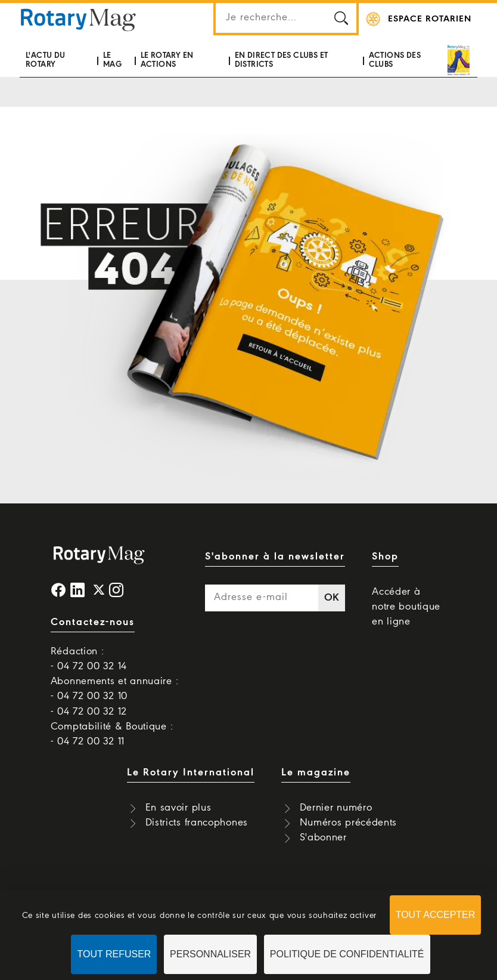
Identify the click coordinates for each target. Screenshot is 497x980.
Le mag (112, 60)
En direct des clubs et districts (282, 60)
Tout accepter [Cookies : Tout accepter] (436, 915)
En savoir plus (178, 808)
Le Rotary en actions (167, 60)
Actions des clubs (395, 60)
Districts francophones (197, 823)
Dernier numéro (336, 808)
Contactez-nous (93, 622)
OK (332, 598)
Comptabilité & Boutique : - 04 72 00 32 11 (112, 734)
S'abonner (323, 838)
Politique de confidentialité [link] (347, 954)
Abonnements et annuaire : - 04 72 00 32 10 (115, 689)
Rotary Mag (79, 19)
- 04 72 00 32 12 (89, 712)
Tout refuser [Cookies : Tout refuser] (114, 954)
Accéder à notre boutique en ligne (406, 607)
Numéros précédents (349, 823)
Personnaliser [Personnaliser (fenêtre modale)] (210, 954)
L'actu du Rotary (46, 60)
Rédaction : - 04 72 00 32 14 (89, 659)
